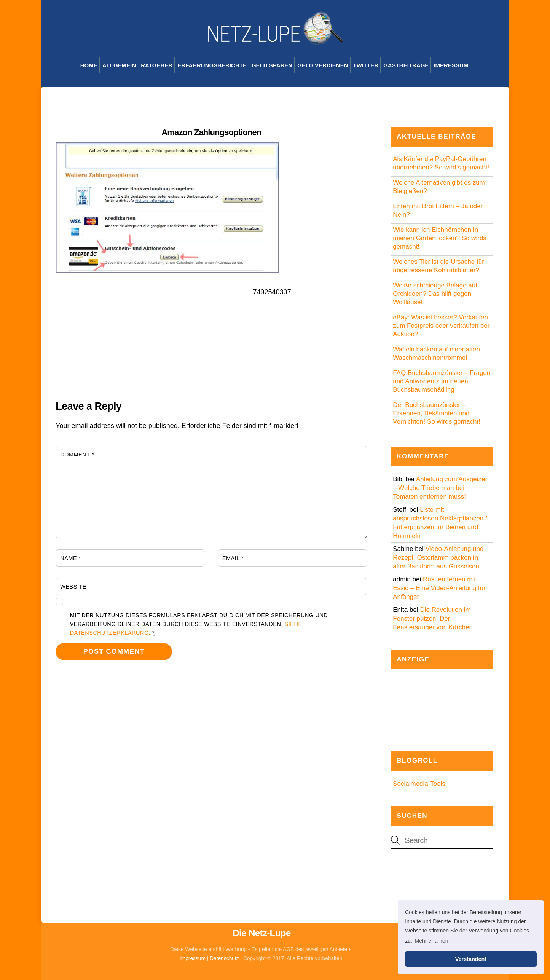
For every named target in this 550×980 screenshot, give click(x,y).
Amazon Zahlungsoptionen (211, 132)
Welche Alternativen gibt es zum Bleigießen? (439, 187)
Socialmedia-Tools (419, 784)
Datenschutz (224, 958)
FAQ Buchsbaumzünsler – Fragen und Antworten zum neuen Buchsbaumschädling (442, 381)
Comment (77, 455)
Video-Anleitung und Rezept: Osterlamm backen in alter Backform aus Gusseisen (438, 558)
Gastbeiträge (406, 65)
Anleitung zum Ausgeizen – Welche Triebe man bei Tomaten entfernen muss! (441, 488)
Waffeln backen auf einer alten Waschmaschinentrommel (436, 354)
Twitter (366, 65)
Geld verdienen (323, 65)
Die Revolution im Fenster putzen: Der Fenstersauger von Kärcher (432, 618)
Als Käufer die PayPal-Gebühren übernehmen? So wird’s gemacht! (441, 163)
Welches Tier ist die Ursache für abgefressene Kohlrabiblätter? (438, 266)
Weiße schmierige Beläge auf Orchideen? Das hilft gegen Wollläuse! (435, 294)
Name (71, 558)
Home (89, 65)
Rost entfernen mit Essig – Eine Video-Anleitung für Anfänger (439, 588)
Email (233, 558)
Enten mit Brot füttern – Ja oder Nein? (438, 210)
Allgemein (119, 65)
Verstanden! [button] (471, 959)
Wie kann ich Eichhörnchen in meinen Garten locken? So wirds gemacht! (440, 238)
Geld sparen (272, 65)
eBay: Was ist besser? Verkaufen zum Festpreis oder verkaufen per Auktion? (441, 326)
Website (73, 587)
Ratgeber (157, 65)
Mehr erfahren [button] (432, 941)
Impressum (451, 65)
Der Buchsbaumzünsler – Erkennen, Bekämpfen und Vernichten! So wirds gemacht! (437, 413)
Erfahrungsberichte (212, 65)
